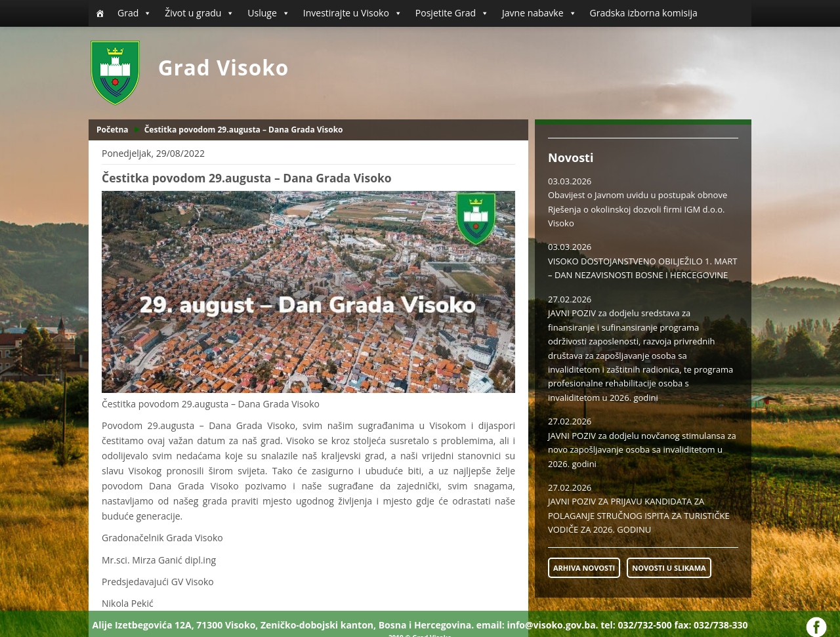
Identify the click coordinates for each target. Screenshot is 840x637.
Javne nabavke (539, 13)
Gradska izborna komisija (644, 13)
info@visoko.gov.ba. (552, 625)
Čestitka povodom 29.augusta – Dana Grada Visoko (244, 130)
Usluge (268, 13)
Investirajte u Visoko (353, 13)
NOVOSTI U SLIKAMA (669, 568)
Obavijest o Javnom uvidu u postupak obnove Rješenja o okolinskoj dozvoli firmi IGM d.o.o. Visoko (638, 209)
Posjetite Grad (452, 13)
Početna (113, 130)
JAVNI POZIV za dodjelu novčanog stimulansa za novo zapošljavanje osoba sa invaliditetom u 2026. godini (642, 450)
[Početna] (100, 13)
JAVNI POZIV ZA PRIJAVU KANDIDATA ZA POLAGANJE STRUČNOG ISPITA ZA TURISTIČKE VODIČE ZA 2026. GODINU (639, 515)
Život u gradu (199, 13)
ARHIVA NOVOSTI (584, 568)
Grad (135, 13)
